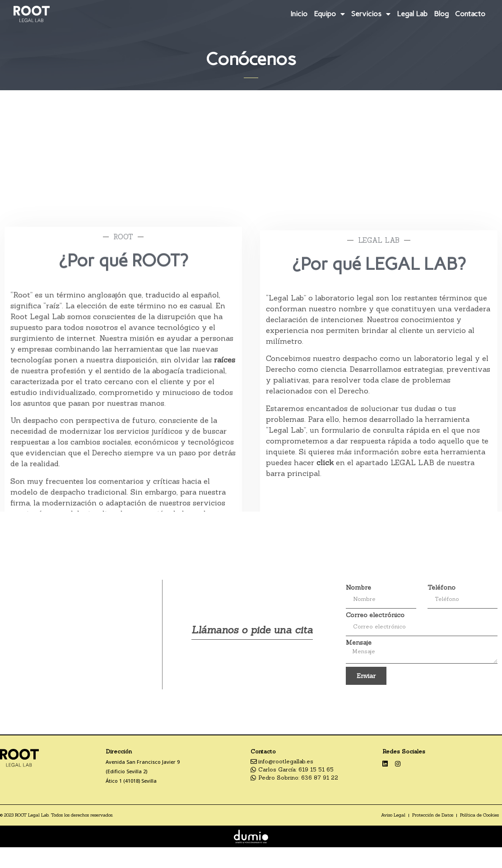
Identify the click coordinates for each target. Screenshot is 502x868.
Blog (441, 14)
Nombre (358, 587)
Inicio (299, 14)
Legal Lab (412, 14)
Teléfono (442, 587)
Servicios (371, 14)
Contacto (470, 14)
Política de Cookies (479, 815)
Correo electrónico (375, 615)
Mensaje (359, 642)
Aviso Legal (393, 815)
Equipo (329, 14)
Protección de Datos (433, 815)
